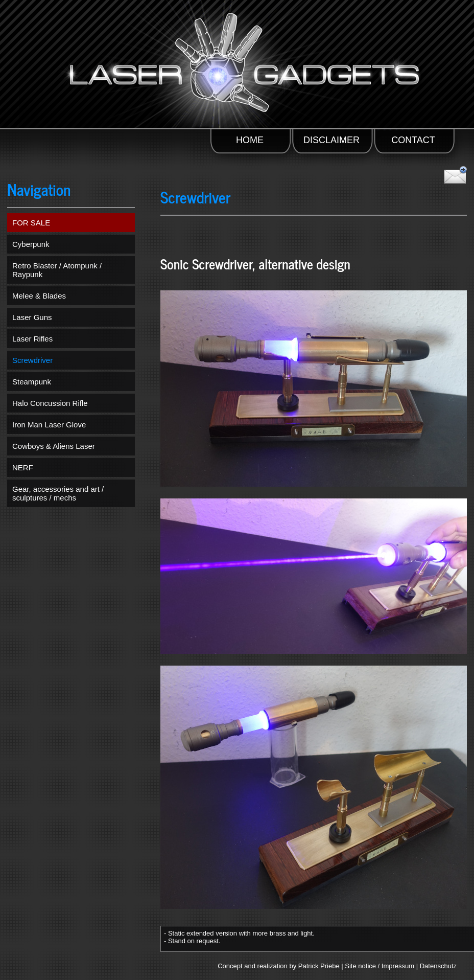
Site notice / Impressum (380, 966)
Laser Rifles (32, 339)
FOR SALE (31, 223)
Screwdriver (32, 360)
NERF (23, 468)
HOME (250, 140)
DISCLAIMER (331, 140)
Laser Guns (32, 317)
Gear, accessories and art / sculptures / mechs (58, 493)
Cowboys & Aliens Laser (54, 446)
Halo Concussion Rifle (50, 403)
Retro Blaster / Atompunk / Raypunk (57, 270)
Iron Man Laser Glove (49, 425)
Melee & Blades (39, 296)
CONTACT (413, 140)
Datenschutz (438, 966)
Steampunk (32, 382)
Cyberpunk (31, 244)
